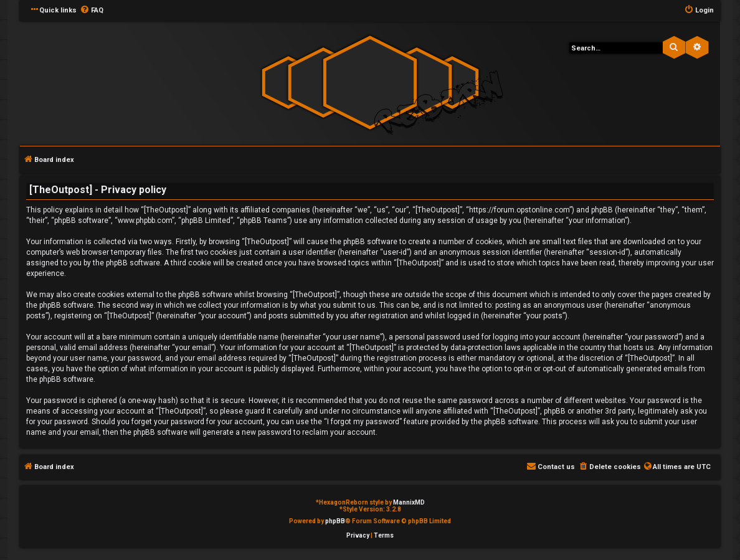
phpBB (335, 521)
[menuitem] (92, 11)
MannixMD (409, 502)
